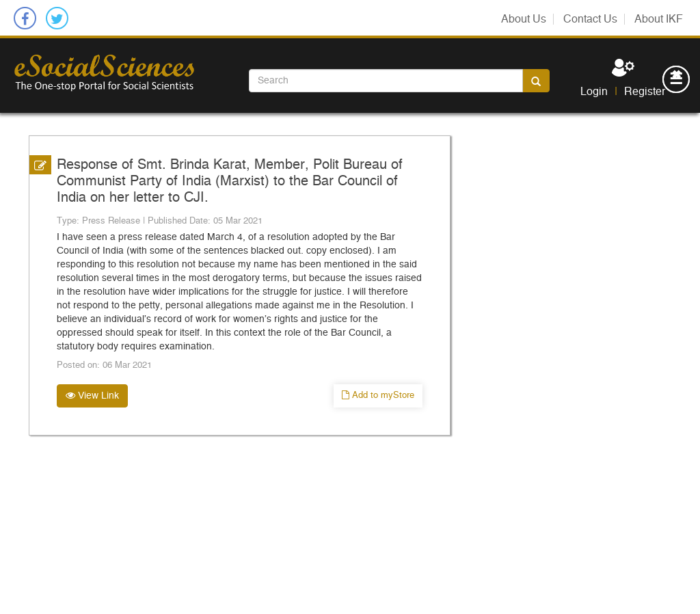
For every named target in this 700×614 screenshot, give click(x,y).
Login (594, 92)
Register (645, 92)
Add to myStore (378, 396)
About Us (524, 19)
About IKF (659, 19)
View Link (92, 396)
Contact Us (590, 19)
